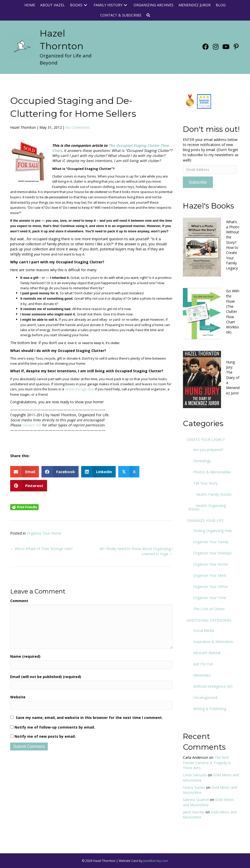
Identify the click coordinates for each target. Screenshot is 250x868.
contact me (32, 425)
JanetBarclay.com (156, 861)
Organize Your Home (44, 533)
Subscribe (198, 182)
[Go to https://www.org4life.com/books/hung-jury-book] (211, 379)
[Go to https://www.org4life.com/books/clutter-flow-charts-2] (211, 313)
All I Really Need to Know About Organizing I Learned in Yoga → (136, 551)
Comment (19, 601)
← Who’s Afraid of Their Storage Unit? (41, 549)
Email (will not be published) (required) (46, 677)
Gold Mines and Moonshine (208, 802)
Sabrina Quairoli (196, 800)
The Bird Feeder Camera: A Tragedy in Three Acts (207, 763)
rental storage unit (79, 389)
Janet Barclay (194, 812)
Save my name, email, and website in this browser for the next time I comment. (89, 718)
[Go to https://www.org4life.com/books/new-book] (211, 246)
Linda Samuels (195, 775)
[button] (85, 5)
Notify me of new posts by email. (45, 736)
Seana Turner (194, 787)
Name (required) (25, 656)
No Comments (78, 127)
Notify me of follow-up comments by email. (55, 727)
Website (18, 697)
